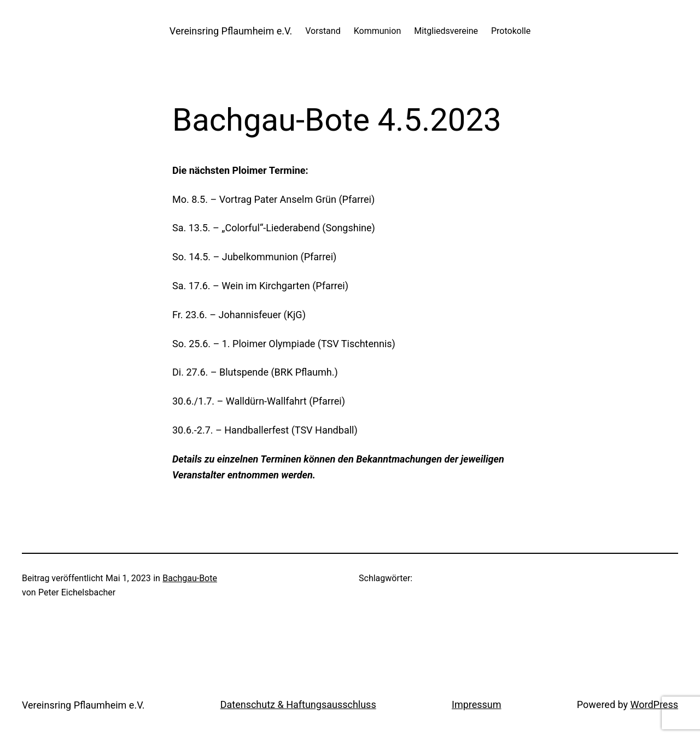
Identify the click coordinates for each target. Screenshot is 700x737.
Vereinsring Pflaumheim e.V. (231, 31)
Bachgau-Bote (190, 578)
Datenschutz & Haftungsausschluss (298, 704)
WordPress (654, 704)
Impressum (477, 704)
